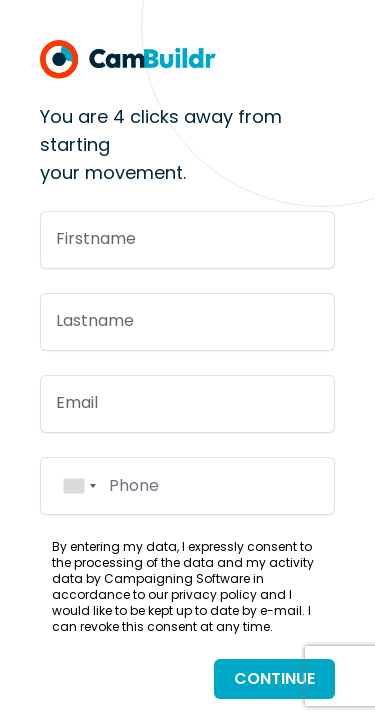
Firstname (96, 238)
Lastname (95, 320)
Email (77, 402)
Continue (274, 678)
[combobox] (79, 486)
